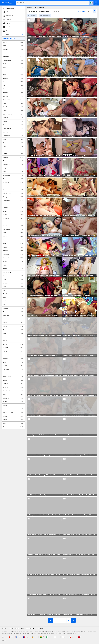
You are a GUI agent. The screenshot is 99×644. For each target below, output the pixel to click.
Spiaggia (13, 373)
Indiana (13, 226)
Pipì (13, 305)
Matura (13, 262)
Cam (13, 103)
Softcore (13, 359)
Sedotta (13, 351)
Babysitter (13, 78)
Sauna (13, 337)
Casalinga (13, 118)
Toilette (13, 402)
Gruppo (13, 211)
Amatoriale (13, 53)
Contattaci (5, 629)
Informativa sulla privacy (32, 629)
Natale (13, 269)
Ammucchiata (13, 60)
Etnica (13, 172)
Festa (13, 186)
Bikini (13, 85)
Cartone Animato (13, 114)
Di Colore (13, 161)
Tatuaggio (13, 387)
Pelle (13, 298)
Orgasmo (13, 283)
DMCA (23, 629)
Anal (13, 64)
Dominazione (13, 164)
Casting (13, 121)
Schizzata (13, 348)
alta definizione (32, 16)
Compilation (13, 150)
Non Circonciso (13, 272)
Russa (13, 333)
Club (13, 139)
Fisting (13, 197)
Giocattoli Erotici (13, 204)
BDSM (13, 75)
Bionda (13, 89)
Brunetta (13, 93)
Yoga (13, 423)
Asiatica (13, 67)
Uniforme (13, 409)
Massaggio (13, 254)
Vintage (13, 416)
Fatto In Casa (13, 182)
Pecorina (13, 294)
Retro (13, 330)
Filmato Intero (13, 193)
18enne (13, 42)
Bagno (13, 82)
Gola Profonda (13, 208)
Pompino (13, 308)
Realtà (13, 326)
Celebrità (13, 132)
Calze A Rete (13, 100)
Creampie (13, 157)
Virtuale (13, 420)
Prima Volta (13, 315)
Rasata (13, 323)
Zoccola (13, 427)
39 (69, 620)
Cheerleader (13, 136)
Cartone (13, 111)
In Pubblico (13, 218)
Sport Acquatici (13, 377)
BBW (13, 71)
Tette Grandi (13, 391)
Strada (13, 380)
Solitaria (13, 366)
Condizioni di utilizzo (14, 629)
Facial (13, 179)
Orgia (13, 287)
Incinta (13, 222)
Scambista (13, 341)
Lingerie (13, 240)
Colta (13, 147)
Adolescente (13, 46)
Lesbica (13, 236)
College (13, 143)
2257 (41, 629)
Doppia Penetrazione (13, 168)
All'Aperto (13, 49)
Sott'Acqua (13, 369)
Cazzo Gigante (13, 125)
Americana (13, 57)
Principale (29, 7)
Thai (13, 395)
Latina (13, 233)
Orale (13, 280)
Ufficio (13, 405)
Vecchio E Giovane (13, 413)
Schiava (13, 344)
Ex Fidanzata (13, 175)
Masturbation (13, 258)
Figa (13, 190)
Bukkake (13, 96)
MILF (13, 244)
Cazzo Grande (13, 129)
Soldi (13, 362)
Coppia (13, 154)
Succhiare (13, 384)
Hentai (13, 215)
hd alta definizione (45, 16)
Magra (13, 247)
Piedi (13, 301)
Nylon (13, 276)
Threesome (13, 398)
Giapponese (13, 200)
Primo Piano (13, 319)
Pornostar (13, 312)
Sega (13, 355)
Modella (13, 265)
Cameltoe (13, 107)
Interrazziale (13, 229)
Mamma (13, 251)
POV (13, 290)
